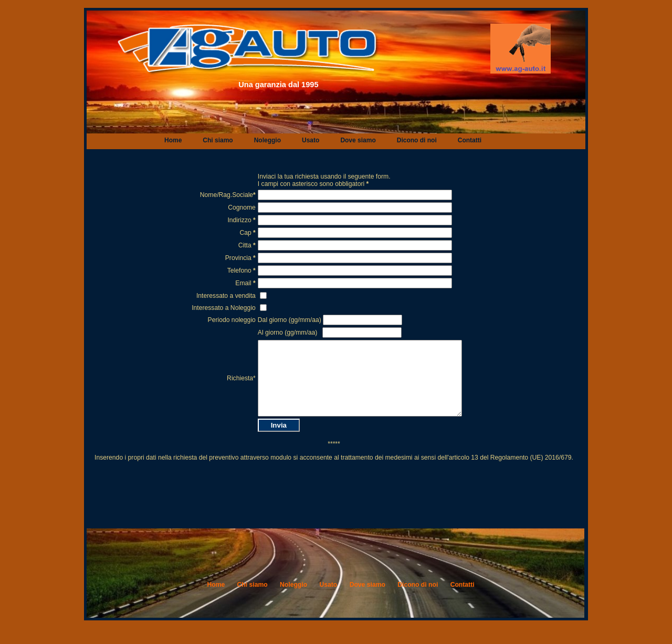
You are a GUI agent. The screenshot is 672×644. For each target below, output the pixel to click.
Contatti (470, 140)
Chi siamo (218, 140)
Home (173, 140)
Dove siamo (358, 140)
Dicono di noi (417, 140)
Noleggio (267, 140)
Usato (311, 140)
